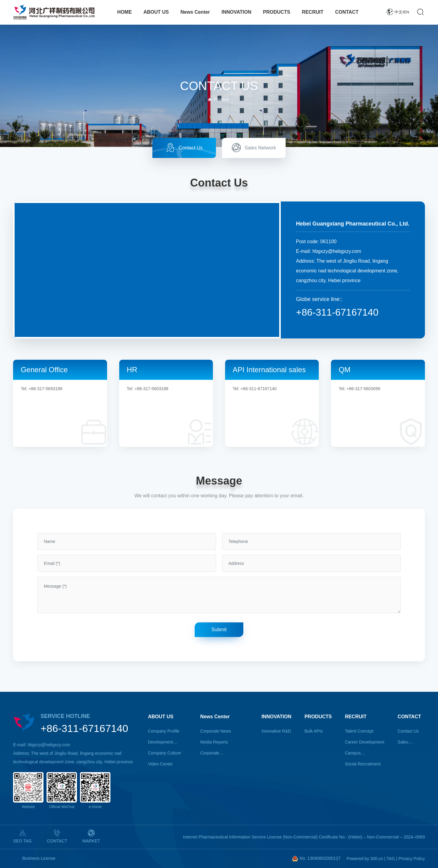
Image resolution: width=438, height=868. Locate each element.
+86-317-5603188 (151, 389)
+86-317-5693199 (45, 389)
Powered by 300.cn (365, 859)
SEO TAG (22, 841)
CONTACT (57, 841)
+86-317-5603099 (363, 389)
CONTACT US (219, 86)
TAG (391, 859)
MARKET (91, 841)
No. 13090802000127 (320, 858)
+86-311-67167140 (337, 312)
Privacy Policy (412, 859)
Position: (219, 100)
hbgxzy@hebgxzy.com (337, 251)
